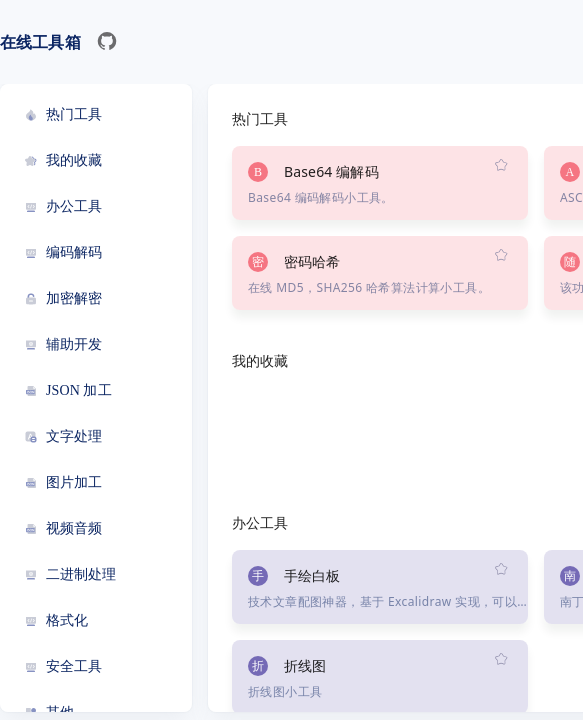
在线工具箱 (40, 42)
